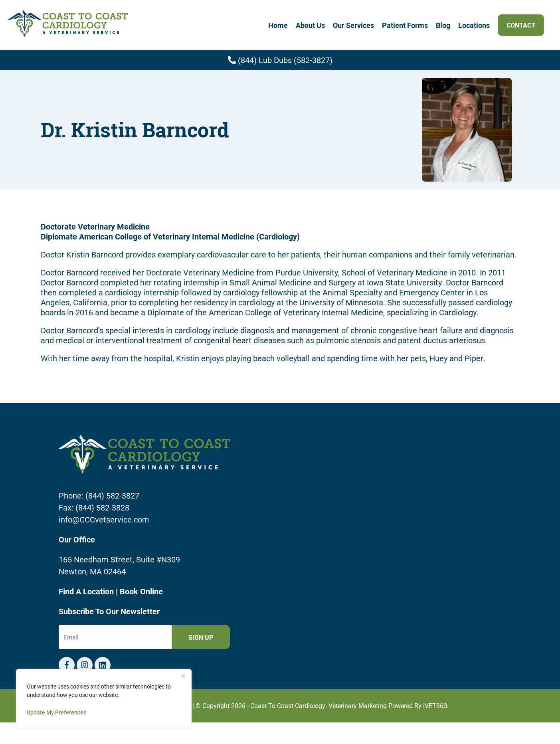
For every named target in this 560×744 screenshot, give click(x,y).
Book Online (141, 591)
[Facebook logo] (67, 665)
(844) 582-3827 (112, 495)
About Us (310, 25)
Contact (521, 25)
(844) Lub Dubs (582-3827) (280, 60)
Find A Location (87, 591)
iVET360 (435, 705)
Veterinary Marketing (358, 705)
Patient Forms (405, 25)
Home (278, 25)
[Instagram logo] (85, 665)
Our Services (353, 25)
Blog (443, 25)
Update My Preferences (56, 712)
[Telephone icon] (103, 665)
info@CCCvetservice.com (104, 519)
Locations (474, 25)
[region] (104, 698)
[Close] (183, 676)
